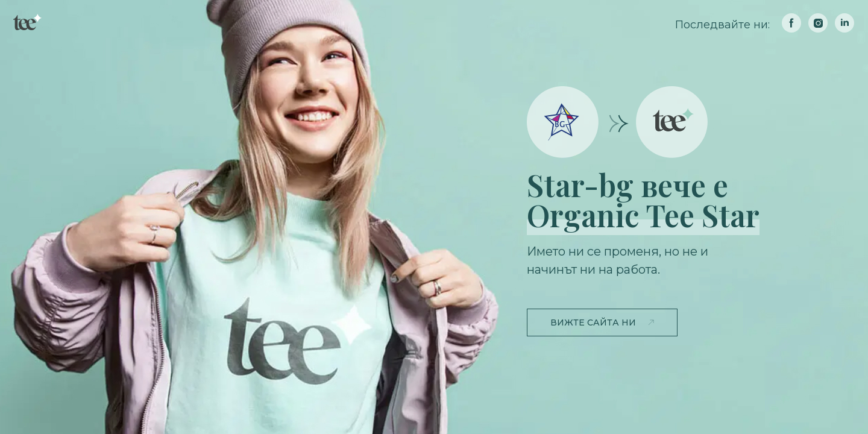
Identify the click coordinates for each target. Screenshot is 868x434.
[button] (602, 322)
